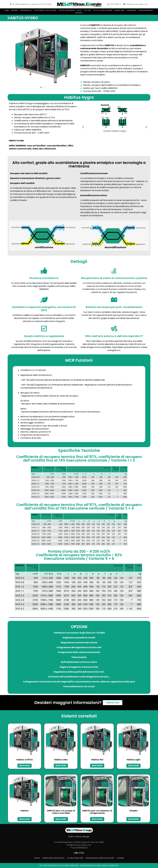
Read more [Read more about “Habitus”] (25, 819)
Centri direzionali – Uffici (70, 10)
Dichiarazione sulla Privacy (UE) (101, 858)
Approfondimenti (146, 10)
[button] (41, 87)
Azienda (15, 10)
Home (7, 10)
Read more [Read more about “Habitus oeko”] (61, 766)
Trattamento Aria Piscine (45, 10)
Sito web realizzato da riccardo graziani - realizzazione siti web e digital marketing (79, 866)
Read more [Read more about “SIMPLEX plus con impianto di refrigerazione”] (97, 819)
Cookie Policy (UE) (75, 858)
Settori (88, 10)
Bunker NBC (120, 10)
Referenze (131, 10)
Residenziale (26, 10)
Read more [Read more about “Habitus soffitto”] (25, 766)
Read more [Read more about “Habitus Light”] (133, 766)
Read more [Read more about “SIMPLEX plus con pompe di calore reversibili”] (61, 819)
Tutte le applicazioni (103, 10)
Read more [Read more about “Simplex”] (133, 819)
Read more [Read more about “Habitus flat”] (97, 766)
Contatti (79, 13)
